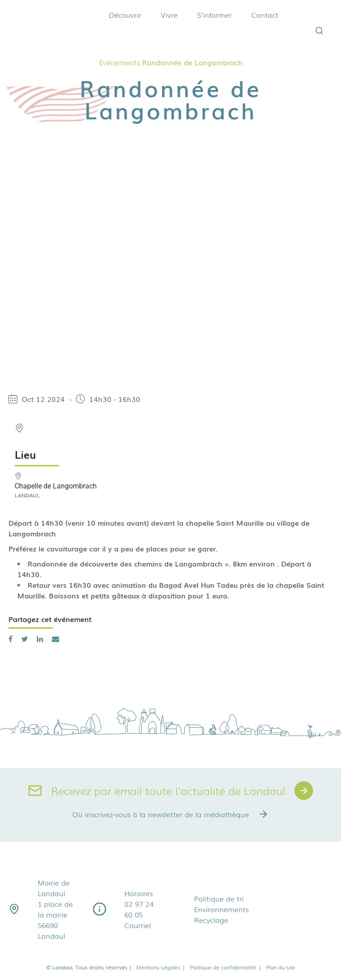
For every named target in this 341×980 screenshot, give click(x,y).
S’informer (214, 15)
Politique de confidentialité (226, 967)
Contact (265, 15)
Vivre (169, 15)
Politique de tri (219, 898)
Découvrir (125, 15)
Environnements (221, 909)
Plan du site (281, 967)
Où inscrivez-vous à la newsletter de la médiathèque (170, 814)
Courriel (138, 925)
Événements (119, 62)
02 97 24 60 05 (139, 909)
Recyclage (211, 920)
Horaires (139, 893)
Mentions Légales (161, 967)
